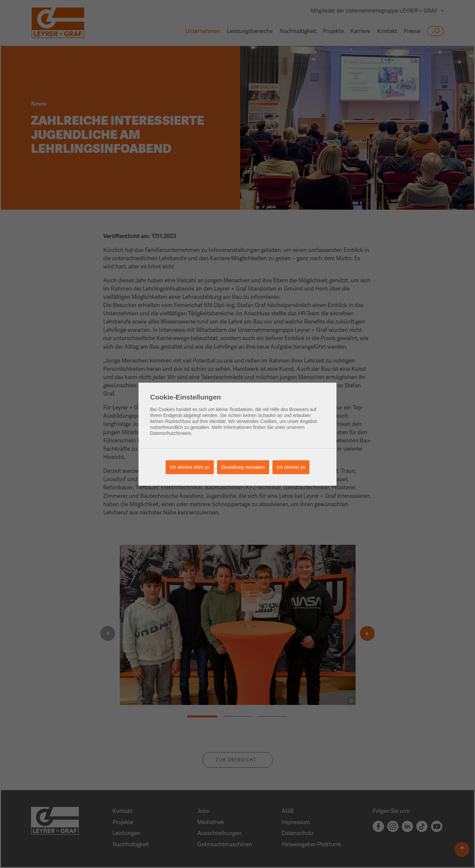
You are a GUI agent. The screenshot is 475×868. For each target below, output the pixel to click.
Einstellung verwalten (243, 467)
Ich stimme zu (291, 467)
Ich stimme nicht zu (190, 467)
